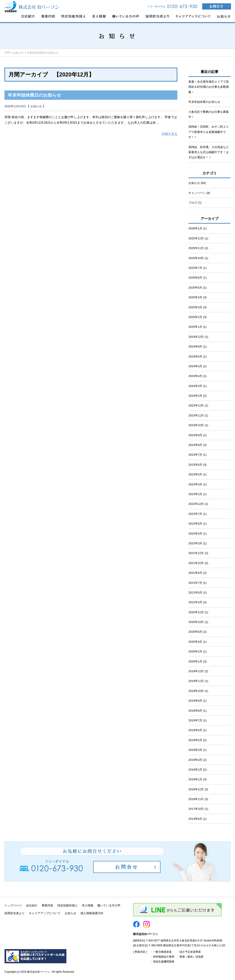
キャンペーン (197, 193)
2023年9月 (195, 435)
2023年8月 (195, 445)
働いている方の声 (109, 905)
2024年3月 (195, 386)
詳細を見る (170, 134)
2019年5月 (195, 740)
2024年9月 (195, 347)
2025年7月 (195, 268)
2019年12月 (196, 671)
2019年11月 (196, 681)
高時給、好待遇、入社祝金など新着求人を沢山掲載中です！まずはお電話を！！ (209, 152)
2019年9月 (195, 701)
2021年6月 (195, 592)
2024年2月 (195, 396)
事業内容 (47, 905)
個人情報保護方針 (92, 913)
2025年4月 (195, 297)
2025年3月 (195, 307)
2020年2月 (195, 651)
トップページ (13, 905)
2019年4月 (195, 750)
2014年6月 (195, 819)
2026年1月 (195, 228)
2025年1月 (195, 327)
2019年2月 (195, 770)
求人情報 (88, 905)
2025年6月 (195, 278)
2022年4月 (195, 534)
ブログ (193, 203)
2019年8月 (195, 711)
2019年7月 (195, 720)
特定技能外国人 (68, 905)
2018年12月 (196, 789)
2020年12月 (196, 612)
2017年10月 (196, 809)
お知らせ (18, 53)
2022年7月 (195, 514)
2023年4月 (195, 484)
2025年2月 (195, 317)
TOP (7, 53)
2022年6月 (195, 524)
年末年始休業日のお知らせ (34, 95)
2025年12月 (196, 238)
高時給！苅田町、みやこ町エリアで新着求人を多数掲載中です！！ (209, 132)
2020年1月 (195, 661)
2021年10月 (196, 563)
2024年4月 (195, 376)
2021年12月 (196, 553)
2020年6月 (195, 632)
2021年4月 (195, 602)
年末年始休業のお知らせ (204, 102)
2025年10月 (196, 258)
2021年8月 (195, 573)
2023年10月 (196, 425)
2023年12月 (196, 405)
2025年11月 (196, 248)
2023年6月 (195, 465)
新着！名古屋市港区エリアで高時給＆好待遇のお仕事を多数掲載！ (209, 87)
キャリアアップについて (45, 913)
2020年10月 (196, 622)
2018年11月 (196, 799)
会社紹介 (32, 905)
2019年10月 (196, 691)
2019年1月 (195, 779)
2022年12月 (196, 504)
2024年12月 (196, 337)
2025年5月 (195, 288)
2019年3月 (195, 760)
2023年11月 (196, 415)
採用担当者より (15, 913)
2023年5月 (195, 474)
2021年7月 (195, 583)
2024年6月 (195, 356)
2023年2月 (195, 494)
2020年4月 (195, 642)
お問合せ (127, 867)
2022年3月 (195, 543)
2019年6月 (195, 730)
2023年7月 (195, 455)
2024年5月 (195, 366)
